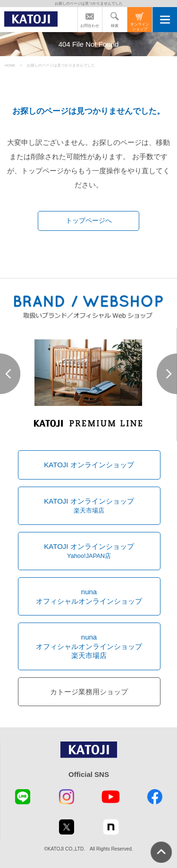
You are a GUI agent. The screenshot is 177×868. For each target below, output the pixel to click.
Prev (10, 374)
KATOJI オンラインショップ (89, 465)
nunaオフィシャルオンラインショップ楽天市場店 (89, 646)
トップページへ (89, 221)
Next (167, 374)
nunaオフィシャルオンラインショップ (89, 596)
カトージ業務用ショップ (89, 692)
